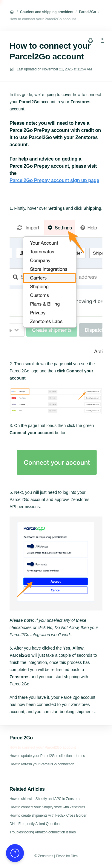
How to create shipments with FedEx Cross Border (48, 815)
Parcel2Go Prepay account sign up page (54, 180)
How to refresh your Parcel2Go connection (42, 764)
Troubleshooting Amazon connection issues (43, 832)
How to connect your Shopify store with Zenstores (47, 807)
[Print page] (90, 41)
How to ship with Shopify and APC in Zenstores (45, 799)
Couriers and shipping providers (47, 12)
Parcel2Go (87, 12)
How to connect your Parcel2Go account (43, 19)
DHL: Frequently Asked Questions (35, 824)
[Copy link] (102, 41)
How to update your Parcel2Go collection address (47, 756)
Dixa (74, 856)
